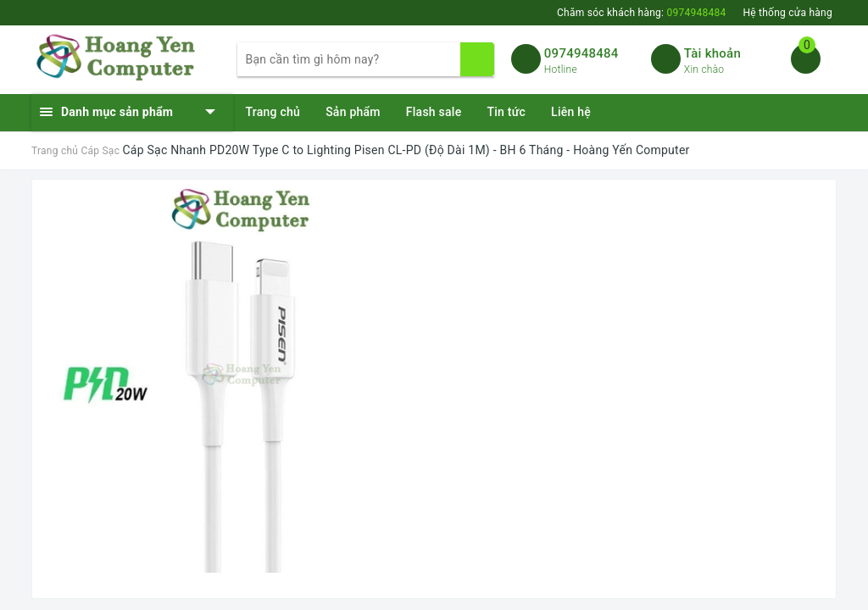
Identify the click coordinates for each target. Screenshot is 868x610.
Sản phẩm (353, 112)
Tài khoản (712, 53)
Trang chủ (273, 112)
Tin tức (506, 112)
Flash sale (434, 112)
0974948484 (581, 53)
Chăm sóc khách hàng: (641, 13)
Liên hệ (571, 112)
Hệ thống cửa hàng (787, 13)
